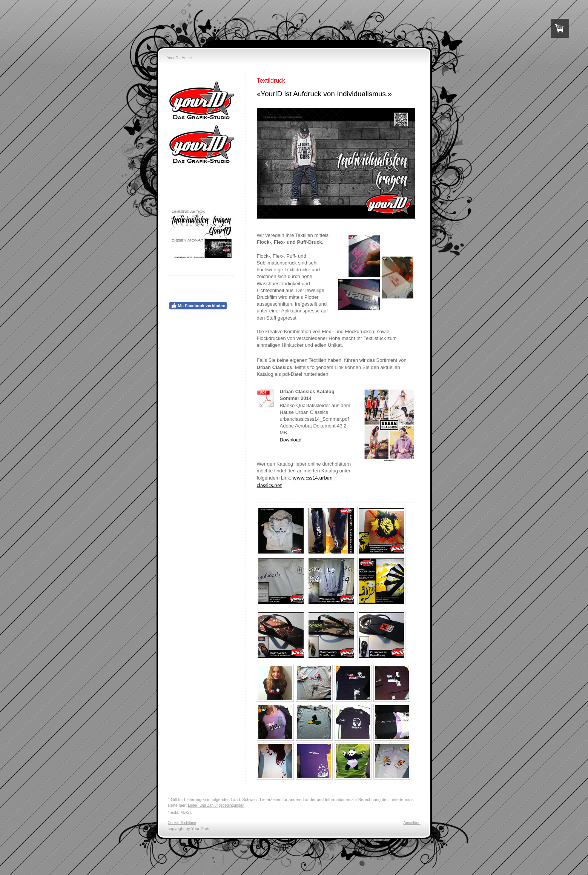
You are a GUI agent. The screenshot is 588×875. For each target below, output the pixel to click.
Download (291, 440)
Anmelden (412, 823)
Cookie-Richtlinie (182, 823)
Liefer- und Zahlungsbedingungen (216, 805)
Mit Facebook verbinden (198, 306)
